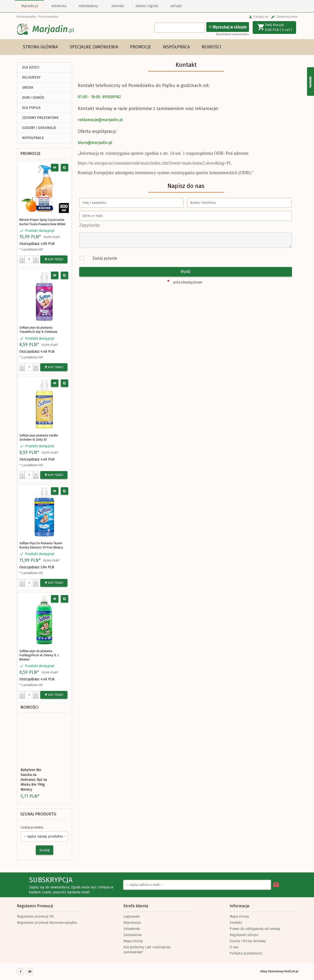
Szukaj (45, 850)
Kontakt (236, 923)
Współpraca (176, 47)
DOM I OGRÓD (33, 98)
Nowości (211, 47)
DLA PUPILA (31, 108)
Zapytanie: (90, 225)
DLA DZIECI (31, 67)
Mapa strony (133, 941)
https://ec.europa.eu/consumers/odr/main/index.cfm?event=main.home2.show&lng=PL (155, 163)
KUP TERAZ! (54, 259)
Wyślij (185, 272)
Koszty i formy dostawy (248, 941)
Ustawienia (132, 929)
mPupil (176, 6)
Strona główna (40, 47)
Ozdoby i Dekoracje (39, 128)
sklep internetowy (272, 971)
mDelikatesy (88, 6)
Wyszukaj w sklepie (228, 27)
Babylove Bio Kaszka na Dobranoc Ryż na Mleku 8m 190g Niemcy (34, 780)
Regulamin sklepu (244, 935)
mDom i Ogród (147, 6)
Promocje (141, 47)
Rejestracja (132, 923)
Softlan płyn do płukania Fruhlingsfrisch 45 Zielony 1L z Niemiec (39, 655)
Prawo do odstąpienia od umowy (255, 929)
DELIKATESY (31, 77)
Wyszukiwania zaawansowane (232, 34)
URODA (28, 88)
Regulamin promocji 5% (35, 917)
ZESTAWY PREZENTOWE (40, 118)
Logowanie (132, 917)
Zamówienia (132, 935)
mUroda (118, 6)
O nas (234, 947)
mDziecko (59, 6)
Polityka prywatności (246, 953)
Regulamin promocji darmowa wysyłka (47, 923)
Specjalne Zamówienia (94, 47)
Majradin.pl (30, 6)
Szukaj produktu (38, 814)
